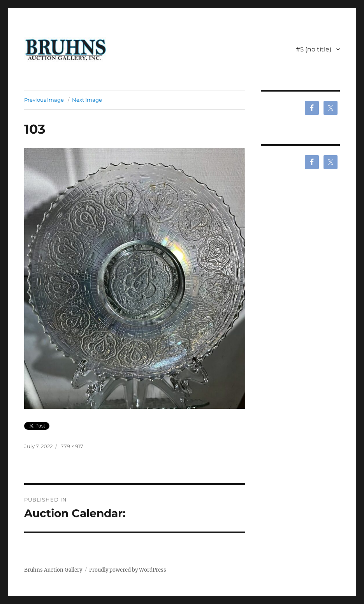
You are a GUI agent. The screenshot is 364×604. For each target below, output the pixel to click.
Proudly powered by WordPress (128, 570)
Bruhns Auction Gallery (53, 570)
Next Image (87, 100)
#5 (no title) (314, 49)
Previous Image (44, 100)
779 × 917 (72, 446)
